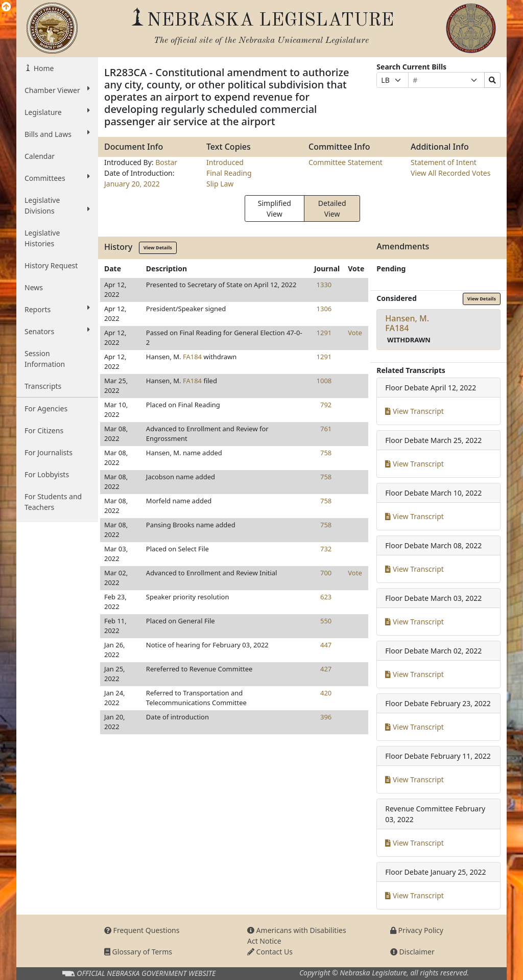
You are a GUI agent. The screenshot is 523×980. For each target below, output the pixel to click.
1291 (324, 333)
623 (326, 597)
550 (326, 621)
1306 (324, 309)
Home (43, 68)
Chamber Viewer (57, 90)
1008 (324, 381)
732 (326, 549)
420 (326, 693)
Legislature (57, 112)
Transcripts (43, 386)
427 (326, 669)
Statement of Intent (444, 162)
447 (326, 645)
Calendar (40, 156)
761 (326, 429)
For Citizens (44, 430)
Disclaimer (412, 952)
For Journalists (49, 452)
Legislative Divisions (57, 205)
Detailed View (332, 208)
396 (326, 717)
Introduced (225, 162)
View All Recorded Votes (450, 173)
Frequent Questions (142, 930)
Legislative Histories (42, 238)
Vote (355, 333)
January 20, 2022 (132, 184)
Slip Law (220, 184)
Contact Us (270, 952)
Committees (57, 178)
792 (326, 405)
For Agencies (46, 409)
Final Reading (229, 173)
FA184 (192, 357)
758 (326, 453)
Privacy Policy (417, 930)
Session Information (45, 359)
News (34, 287)
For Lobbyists (47, 474)
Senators (57, 331)
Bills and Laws (57, 134)
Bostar (166, 162)
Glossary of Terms (138, 952)
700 (326, 573)
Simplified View (275, 208)
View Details (158, 248)
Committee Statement (346, 162)
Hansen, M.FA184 (407, 323)
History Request (51, 265)
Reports (57, 309)
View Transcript (414, 411)
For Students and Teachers (53, 502)
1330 (324, 285)
